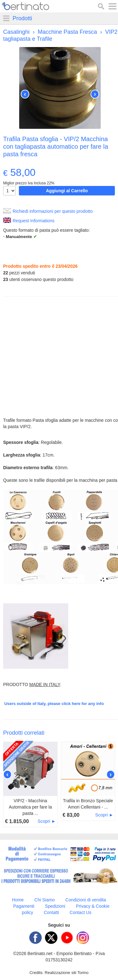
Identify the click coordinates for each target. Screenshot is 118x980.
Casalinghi (16, 32)
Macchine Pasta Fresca (67, 32)
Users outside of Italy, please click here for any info (54, 704)
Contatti (51, 912)
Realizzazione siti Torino (67, 973)
